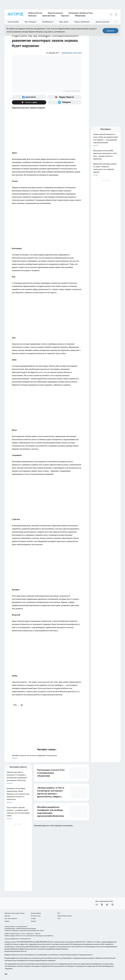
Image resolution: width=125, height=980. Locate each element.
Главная (7, 921)
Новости (33, 921)
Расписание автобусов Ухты (81, 13)
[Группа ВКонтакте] (29, 97)
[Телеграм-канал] (64, 102)
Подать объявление (82, 22)
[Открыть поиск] (111, 14)
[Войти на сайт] (116, 14)
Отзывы (33, 918)
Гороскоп (65, 16)
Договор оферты (36, 913)
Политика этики (36, 916)
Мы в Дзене (64, 22)
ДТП (59, 913)
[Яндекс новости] (64, 97)
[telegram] (22, 705)
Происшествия (49, 16)
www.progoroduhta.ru (21, 927)
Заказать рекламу (102, 22)
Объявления (80, 16)
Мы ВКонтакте (48, 22)
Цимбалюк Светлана (72, 53)
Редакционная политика (65, 916)
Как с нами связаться (11, 918)
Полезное (32, 16)
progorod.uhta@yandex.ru (12, 939)
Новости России (35, 13)
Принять (111, 31)
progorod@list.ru (49, 936)
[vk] (15, 705)
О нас (59, 918)
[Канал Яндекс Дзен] (29, 102)
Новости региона (55, 13)
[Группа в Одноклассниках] (102, 905)
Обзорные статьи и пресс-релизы (14, 913)
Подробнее (9, 969)
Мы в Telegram (30, 22)
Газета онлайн (13, 22)
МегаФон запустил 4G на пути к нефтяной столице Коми (47, 757)
